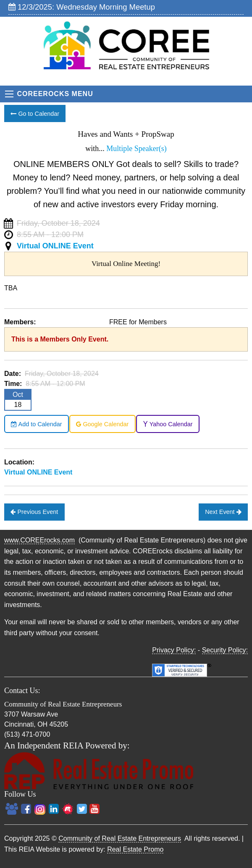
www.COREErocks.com (39, 540)
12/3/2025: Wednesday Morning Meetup (82, 7)
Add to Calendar (36, 424)
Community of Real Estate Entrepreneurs (120, 838)
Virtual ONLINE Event (55, 246)
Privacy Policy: (174, 650)
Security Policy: (225, 650)
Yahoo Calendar (168, 424)
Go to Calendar (35, 114)
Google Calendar (102, 424)
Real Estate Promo (135, 849)
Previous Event (34, 512)
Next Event (223, 512)
